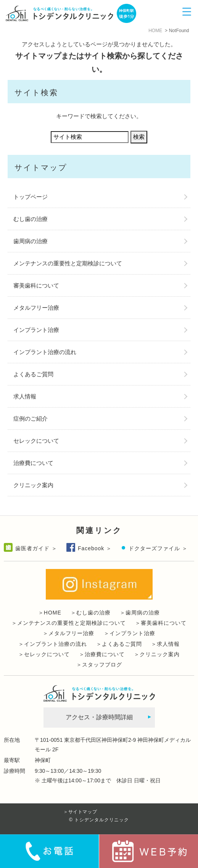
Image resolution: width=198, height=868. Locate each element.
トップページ (31, 197)
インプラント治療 (36, 330)
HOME (155, 31)
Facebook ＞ (95, 548)
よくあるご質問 (33, 374)
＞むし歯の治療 (91, 613)
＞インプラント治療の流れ (53, 644)
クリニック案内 (33, 485)
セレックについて (36, 441)
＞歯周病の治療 (140, 613)
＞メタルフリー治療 (68, 633)
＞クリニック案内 (157, 654)
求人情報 (25, 396)
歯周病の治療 (31, 241)
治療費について (33, 463)
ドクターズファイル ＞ (158, 548)
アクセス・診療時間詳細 (99, 717)
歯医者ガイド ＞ (36, 548)
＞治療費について (102, 654)
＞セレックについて (44, 654)
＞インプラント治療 (130, 633)
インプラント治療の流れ (45, 352)
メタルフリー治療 (36, 308)
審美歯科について (36, 285)
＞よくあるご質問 (119, 644)
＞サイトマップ (80, 812)
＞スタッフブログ (99, 665)
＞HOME (50, 613)
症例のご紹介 (31, 419)
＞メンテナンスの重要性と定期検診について (69, 623)
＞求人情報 (165, 644)
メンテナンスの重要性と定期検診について (68, 263)
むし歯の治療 (31, 219)
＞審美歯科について (161, 623)
